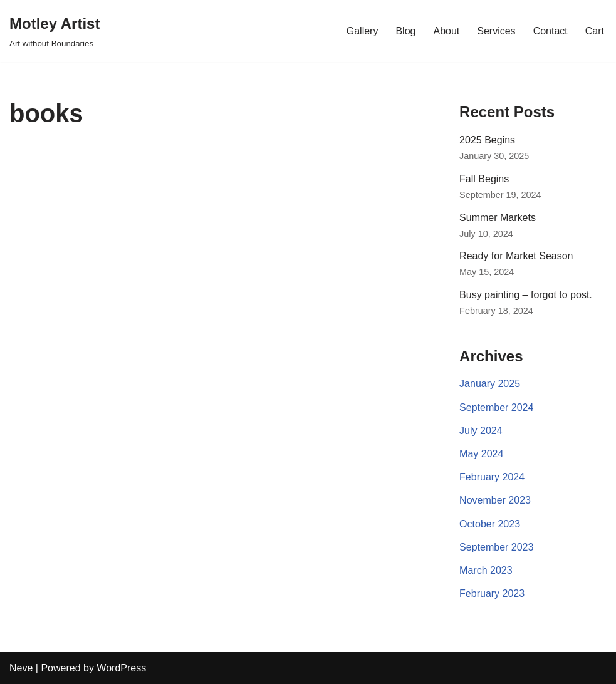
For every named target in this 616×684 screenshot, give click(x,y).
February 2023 (492, 593)
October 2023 (490, 524)
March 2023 (486, 570)
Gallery (363, 31)
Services (496, 31)
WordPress (121, 668)
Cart (595, 31)
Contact (551, 31)
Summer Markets (498, 218)
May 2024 (481, 454)
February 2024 (492, 477)
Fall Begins (484, 179)
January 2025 (490, 384)
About (446, 31)
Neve (21, 668)
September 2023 (496, 547)
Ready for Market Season (516, 256)
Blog (405, 31)
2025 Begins (487, 140)
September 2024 (496, 407)
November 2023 (495, 500)
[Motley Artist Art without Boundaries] (55, 31)
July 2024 (481, 431)
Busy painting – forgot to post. (526, 295)
